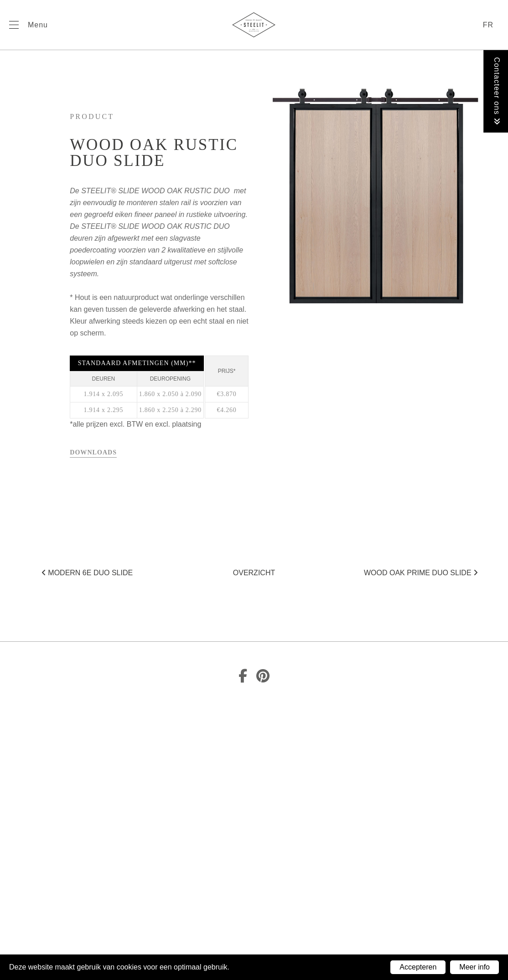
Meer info (474, 967)
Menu (38, 25)
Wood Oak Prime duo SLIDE (421, 573)
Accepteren (418, 967)
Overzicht (254, 573)
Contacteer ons (497, 91)
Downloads (93, 452)
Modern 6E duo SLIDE (87, 573)
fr (488, 25)
